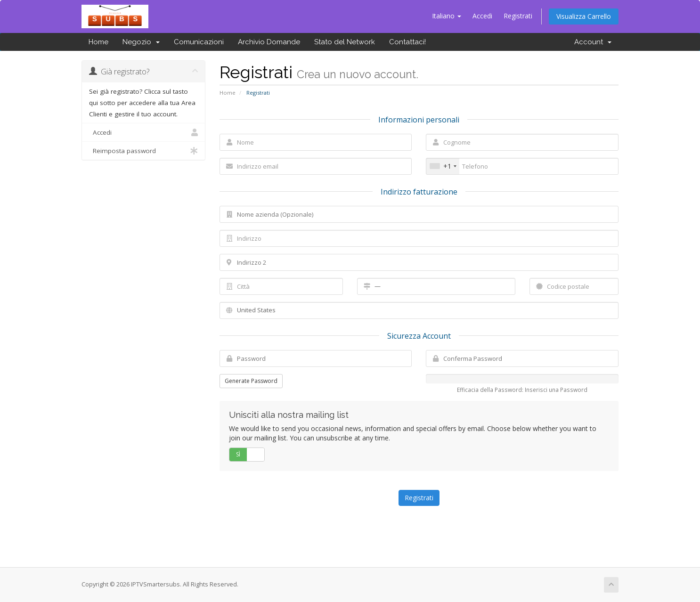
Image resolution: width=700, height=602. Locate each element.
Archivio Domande (269, 42)
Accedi (482, 16)
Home (98, 42)
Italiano (447, 16)
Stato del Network (345, 42)
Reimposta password (143, 151)
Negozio (141, 42)
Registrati (518, 16)
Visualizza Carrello (584, 16)
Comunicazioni (199, 42)
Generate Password (251, 381)
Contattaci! (407, 42)
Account (593, 42)
